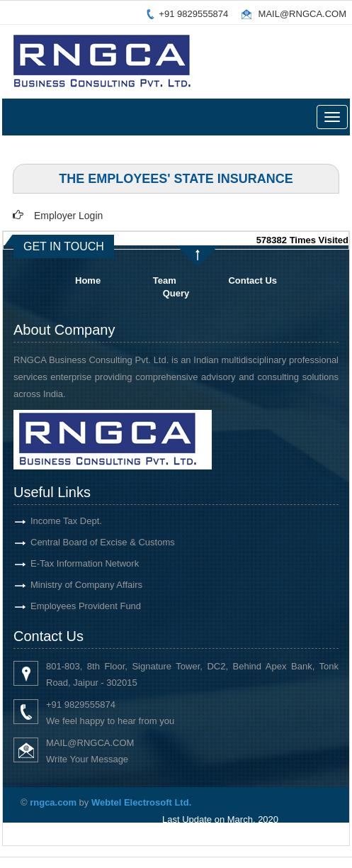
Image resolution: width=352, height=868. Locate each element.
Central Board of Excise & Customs (90, 542)
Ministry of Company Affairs (74, 585)
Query (176, 293)
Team (165, 280)
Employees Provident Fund (73, 606)
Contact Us (252, 280)
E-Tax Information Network (72, 563)
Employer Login (68, 216)
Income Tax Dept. (53, 521)
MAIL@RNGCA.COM (302, 14)
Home (88, 280)
